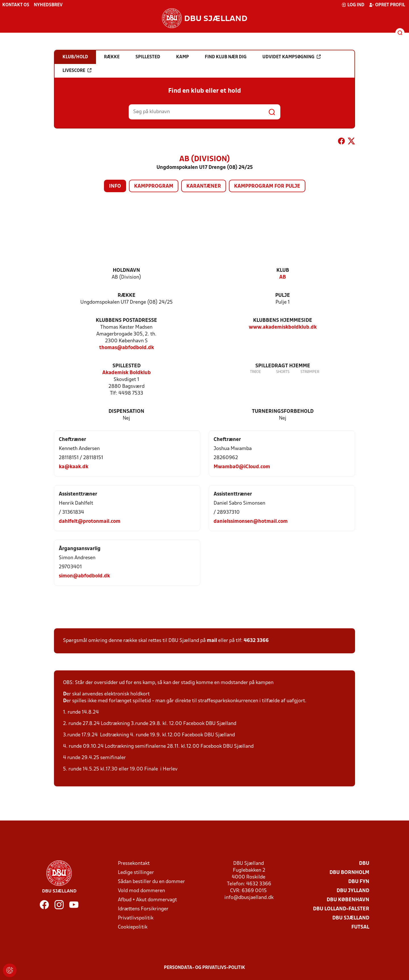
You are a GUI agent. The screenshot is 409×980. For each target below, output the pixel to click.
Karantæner (204, 186)
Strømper (310, 372)
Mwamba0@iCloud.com (242, 467)
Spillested (127, 366)
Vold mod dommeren (141, 891)
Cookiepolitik (133, 927)
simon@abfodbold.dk (84, 576)
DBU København (348, 900)
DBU (364, 864)
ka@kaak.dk (74, 467)
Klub (283, 271)
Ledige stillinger (136, 873)
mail (212, 641)
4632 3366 (256, 641)
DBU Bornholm (349, 873)
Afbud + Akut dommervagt (147, 900)
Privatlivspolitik (136, 918)
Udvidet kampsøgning (292, 57)
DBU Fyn (359, 882)
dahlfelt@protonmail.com (90, 522)
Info (115, 186)
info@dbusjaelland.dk (249, 898)
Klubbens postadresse (126, 321)
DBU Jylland (353, 891)
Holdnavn (126, 271)
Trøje (255, 372)
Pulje (283, 296)
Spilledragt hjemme (283, 366)
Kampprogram (154, 186)
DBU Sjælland (351, 918)
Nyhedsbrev (48, 5)
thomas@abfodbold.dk (127, 348)
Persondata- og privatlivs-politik (204, 968)
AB (283, 277)
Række (127, 296)
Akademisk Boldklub (127, 373)
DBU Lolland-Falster (341, 909)
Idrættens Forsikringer (143, 909)
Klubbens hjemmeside (283, 321)
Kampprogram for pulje (267, 186)
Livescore (77, 71)
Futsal (360, 927)
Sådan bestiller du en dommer (151, 882)
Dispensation (126, 412)
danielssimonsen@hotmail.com (251, 522)
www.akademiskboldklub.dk (283, 327)
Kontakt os (16, 5)
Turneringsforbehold (283, 412)
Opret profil (387, 5)
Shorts (283, 372)
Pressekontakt (134, 864)
